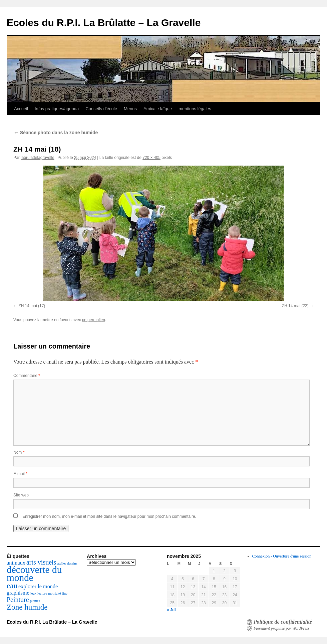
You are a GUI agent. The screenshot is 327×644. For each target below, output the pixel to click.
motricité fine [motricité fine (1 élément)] (58, 593)
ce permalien (94, 320)
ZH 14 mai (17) (32, 306)
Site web (21, 495)
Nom (19, 452)
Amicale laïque (158, 109)
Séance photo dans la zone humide (56, 133)
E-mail (20, 474)
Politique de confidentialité (283, 622)
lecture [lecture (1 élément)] (42, 593)
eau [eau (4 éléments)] (12, 586)
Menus (130, 109)
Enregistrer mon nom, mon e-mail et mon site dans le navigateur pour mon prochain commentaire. (109, 516)
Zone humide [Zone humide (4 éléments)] (27, 607)
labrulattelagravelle (38, 158)
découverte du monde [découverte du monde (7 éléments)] (34, 574)
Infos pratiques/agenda (57, 109)
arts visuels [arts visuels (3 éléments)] (41, 562)
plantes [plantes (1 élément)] (35, 601)
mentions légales (195, 109)
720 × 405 (151, 158)
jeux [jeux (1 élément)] (33, 593)
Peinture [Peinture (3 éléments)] (18, 600)
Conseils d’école (101, 109)
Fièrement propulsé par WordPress (281, 628)
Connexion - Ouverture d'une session (282, 556)
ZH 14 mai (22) (295, 306)
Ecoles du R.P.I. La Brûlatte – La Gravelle (104, 23)
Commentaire (27, 376)
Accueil (21, 109)
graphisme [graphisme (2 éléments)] (18, 593)
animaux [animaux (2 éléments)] (16, 563)
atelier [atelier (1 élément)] (62, 563)
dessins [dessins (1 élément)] (72, 563)
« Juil (172, 610)
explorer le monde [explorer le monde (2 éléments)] (38, 587)
